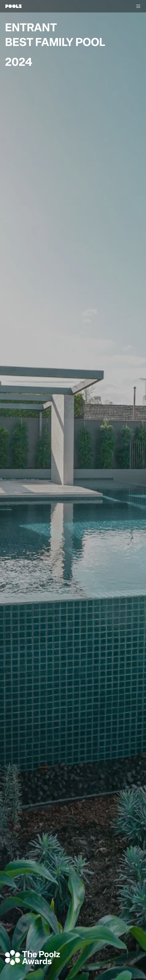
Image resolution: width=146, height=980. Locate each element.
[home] (13, 6)
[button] (138, 6)
